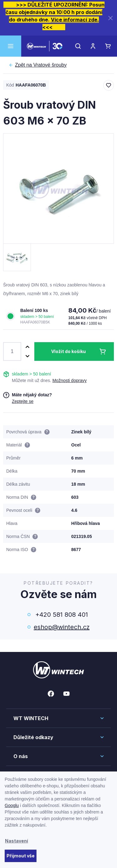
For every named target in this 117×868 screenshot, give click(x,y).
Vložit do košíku (68, 351)
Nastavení (17, 841)
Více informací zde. (75, 20)
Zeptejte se (23, 401)
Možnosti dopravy (70, 380)
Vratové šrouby (41, 65)
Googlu (12, 805)
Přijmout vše (21, 856)
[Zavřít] (110, 18)
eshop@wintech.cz (62, 627)
